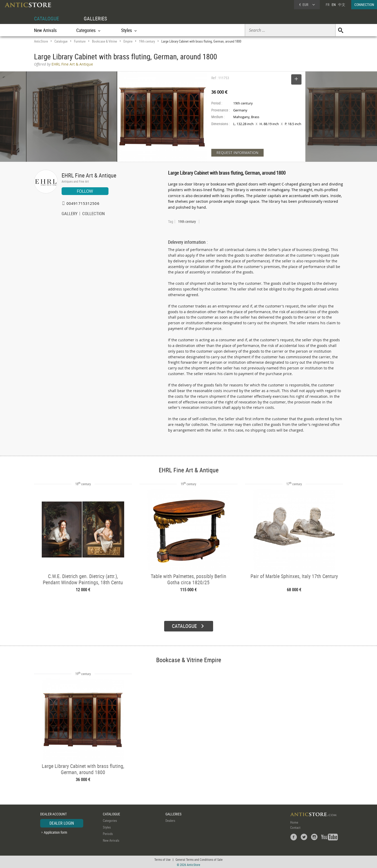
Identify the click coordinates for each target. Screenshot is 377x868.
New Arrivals (45, 30)
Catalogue (61, 41)
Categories (110, 820)
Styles (107, 827)
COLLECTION (94, 214)
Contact (295, 827)
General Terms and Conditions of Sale (199, 859)
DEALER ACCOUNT (53, 813)
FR (328, 5)
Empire (128, 41)
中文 (342, 5)
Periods (108, 833)
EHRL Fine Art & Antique (89, 175)
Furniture (80, 41)
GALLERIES (95, 18)
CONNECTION (364, 5)
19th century (147, 41)
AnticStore (41, 41)
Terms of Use (162, 859)
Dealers (170, 820)
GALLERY (70, 214)
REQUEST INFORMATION (237, 153)
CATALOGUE (47, 18)
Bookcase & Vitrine (104, 41)
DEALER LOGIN (62, 823)
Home (294, 822)
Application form (56, 832)
